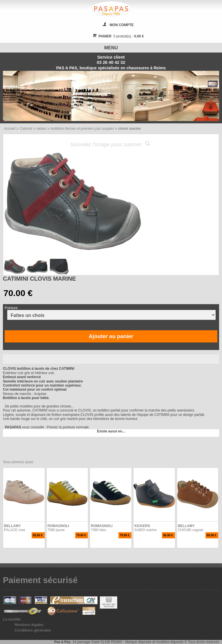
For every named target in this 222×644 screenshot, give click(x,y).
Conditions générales (33, 630)
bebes (41, 129)
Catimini (26, 129)
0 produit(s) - (118, 36)
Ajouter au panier (111, 336)
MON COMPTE (122, 25)
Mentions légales (29, 625)
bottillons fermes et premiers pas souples (82, 129)
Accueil (10, 129)
